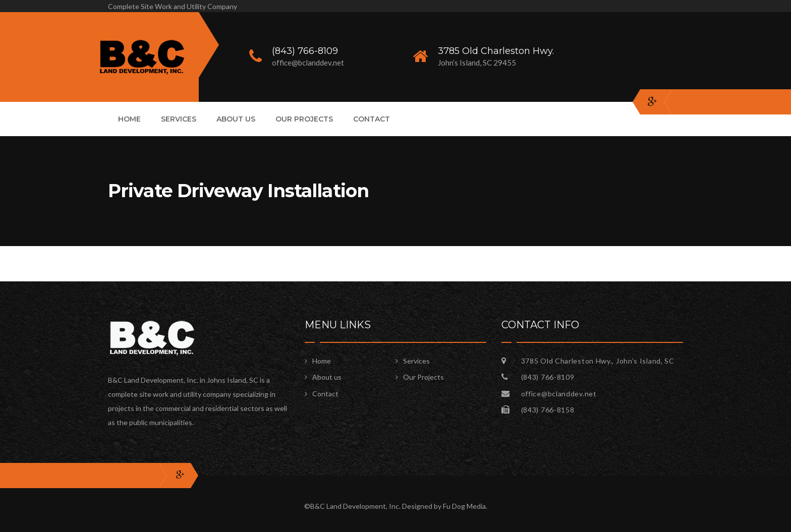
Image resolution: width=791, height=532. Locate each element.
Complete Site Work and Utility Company (173, 6)
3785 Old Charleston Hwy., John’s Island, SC (598, 361)
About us (236, 119)
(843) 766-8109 (305, 51)
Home (129, 119)
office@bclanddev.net (559, 394)
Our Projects (304, 119)
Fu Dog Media (464, 506)
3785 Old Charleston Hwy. (496, 51)
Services (179, 119)
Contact (372, 119)
